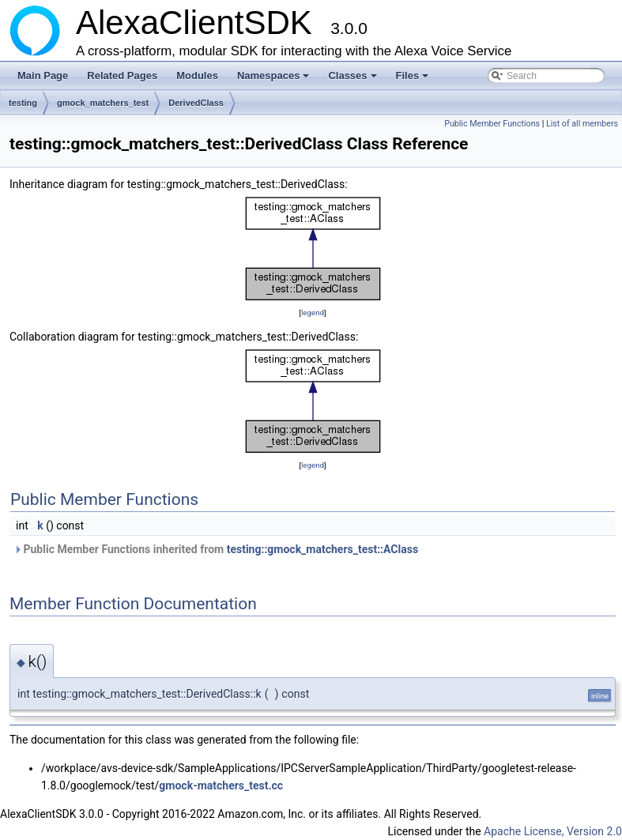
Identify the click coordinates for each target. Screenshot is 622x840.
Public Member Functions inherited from (216, 549)
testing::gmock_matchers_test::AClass (322, 549)
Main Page (43, 75)
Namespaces (275, 80)
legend (313, 313)
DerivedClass (196, 103)
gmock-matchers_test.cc (221, 785)
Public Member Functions (492, 124)
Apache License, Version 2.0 (553, 831)
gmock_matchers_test (103, 103)
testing (23, 103)
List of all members (582, 124)
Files (414, 80)
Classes (353, 80)
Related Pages (122, 75)
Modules (197, 75)
